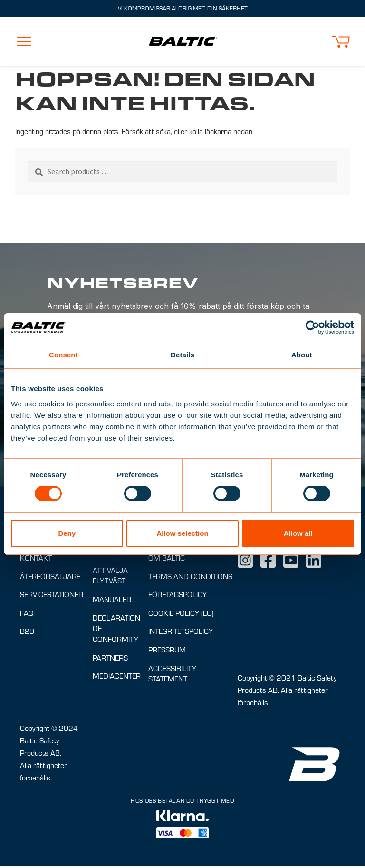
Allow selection (182, 533)
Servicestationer (52, 597)
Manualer (112, 601)
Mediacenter (117, 678)
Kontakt (36, 560)
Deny (67, 533)
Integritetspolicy (181, 633)
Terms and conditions (190, 578)
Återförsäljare (50, 578)
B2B (27, 633)
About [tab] (302, 355)
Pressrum (167, 652)
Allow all (298, 533)
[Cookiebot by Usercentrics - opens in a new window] (312, 327)
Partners (110, 660)
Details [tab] (182, 355)
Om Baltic (167, 560)
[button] (341, 42)
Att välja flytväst (110, 578)
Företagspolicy (178, 597)
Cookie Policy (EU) (181, 615)
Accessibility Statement (172, 676)
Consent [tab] (63, 355)
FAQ (27, 615)
